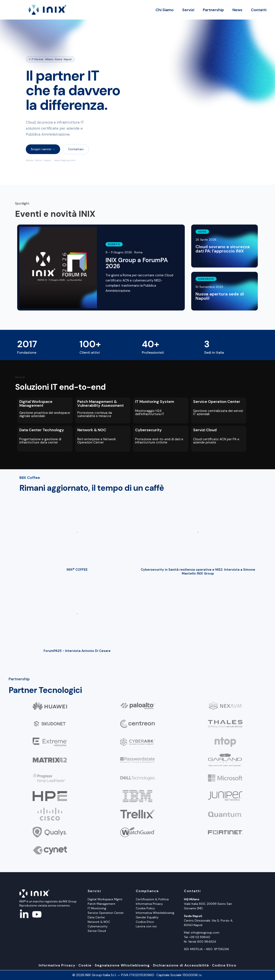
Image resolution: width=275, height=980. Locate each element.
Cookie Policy (145, 908)
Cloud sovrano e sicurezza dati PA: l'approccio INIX (223, 249)
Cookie (85, 965)
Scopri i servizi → (43, 149)
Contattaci (76, 149)
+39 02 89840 (200, 937)
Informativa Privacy (149, 904)
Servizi (188, 10)
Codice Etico (145, 922)
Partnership (213, 10)
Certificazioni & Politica (152, 899)
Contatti (259, 10)
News (237, 10)
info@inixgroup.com (205, 933)
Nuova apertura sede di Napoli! (220, 296)
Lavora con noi (146, 926)
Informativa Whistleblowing (155, 913)
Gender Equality (147, 917)
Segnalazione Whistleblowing (122, 965)
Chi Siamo (165, 10)
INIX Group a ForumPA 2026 (137, 263)
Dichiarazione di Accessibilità (181, 965)
